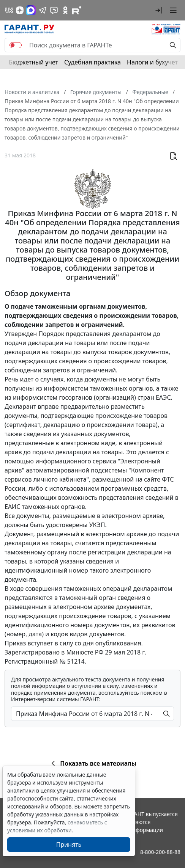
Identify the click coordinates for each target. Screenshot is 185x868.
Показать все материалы (92, 763)
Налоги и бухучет (152, 62)
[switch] (16, 45)
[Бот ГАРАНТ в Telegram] (54, 10)
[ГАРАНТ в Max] (31, 10)
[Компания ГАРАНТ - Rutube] (77, 10)
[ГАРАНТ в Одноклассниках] (65, 10)
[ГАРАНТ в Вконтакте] (9, 10)
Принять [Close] (69, 844)
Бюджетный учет (33, 62)
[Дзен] (20, 10)
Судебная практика (92, 62)
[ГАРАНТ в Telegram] (43, 10)
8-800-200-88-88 (160, 852)
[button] (159, 10)
